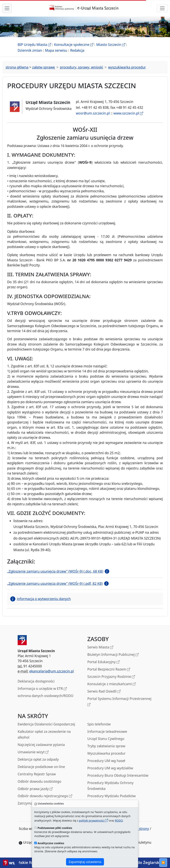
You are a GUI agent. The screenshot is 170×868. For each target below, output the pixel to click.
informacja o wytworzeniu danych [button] (40, 599)
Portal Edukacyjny (103, 662)
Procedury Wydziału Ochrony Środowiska (110, 786)
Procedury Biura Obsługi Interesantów (118, 775)
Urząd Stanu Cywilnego (106, 739)
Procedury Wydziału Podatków (112, 796)
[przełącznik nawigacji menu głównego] (7, 8)
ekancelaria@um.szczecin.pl (52, 671)
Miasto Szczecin (111, 44)
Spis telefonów (99, 724)
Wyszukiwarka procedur (106, 753)
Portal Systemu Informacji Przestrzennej (119, 702)
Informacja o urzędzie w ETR (42, 689)
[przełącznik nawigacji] (162, 8)
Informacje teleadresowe (107, 731)
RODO (119, 821)
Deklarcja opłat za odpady (38, 759)
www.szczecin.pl (128, 113)
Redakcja (77, 50)
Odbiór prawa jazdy (35, 789)
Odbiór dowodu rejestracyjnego (45, 796)
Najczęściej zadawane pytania (41, 745)
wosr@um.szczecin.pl (93, 113)
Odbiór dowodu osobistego (39, 781)
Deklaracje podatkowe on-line (41, 767)
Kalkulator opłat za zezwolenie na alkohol (44, 734)
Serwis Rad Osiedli (104, 691)
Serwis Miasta (100, 647)
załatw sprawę (43, 67)
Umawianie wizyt (33, 752)
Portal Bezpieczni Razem (109, 669)
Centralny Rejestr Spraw (37, 774)
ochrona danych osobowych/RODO (46, 696)
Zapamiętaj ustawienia (85, 862)
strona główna (17, 67)
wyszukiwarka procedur (127, 67)
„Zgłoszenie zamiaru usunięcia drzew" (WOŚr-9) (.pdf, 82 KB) (55, 583)
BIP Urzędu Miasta (34, 44)
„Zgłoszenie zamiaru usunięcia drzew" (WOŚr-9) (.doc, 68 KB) (55, 571)
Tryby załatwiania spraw (106, 746)
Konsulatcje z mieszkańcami (112, 684)
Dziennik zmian (30, 50)
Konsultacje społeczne (74, 44)
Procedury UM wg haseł (106, 761)
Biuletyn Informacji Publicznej (113, 655)
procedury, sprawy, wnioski (81, 67)
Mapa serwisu (56, 50)
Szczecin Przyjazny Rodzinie (111, 677)
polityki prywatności (93, 821)
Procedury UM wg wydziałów (110, 768)
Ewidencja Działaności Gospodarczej (46, 724)
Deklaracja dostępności (36, 681)
